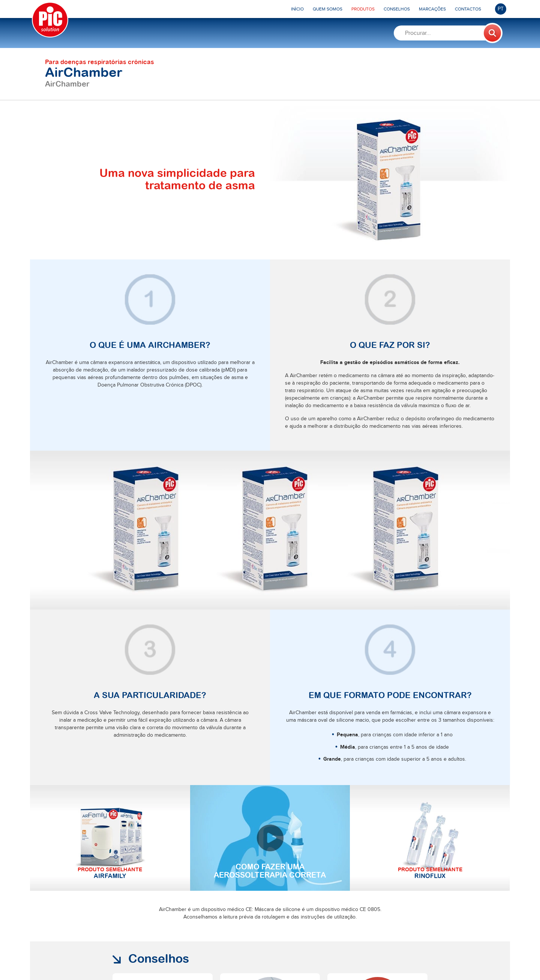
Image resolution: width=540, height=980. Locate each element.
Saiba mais (140, 868)
